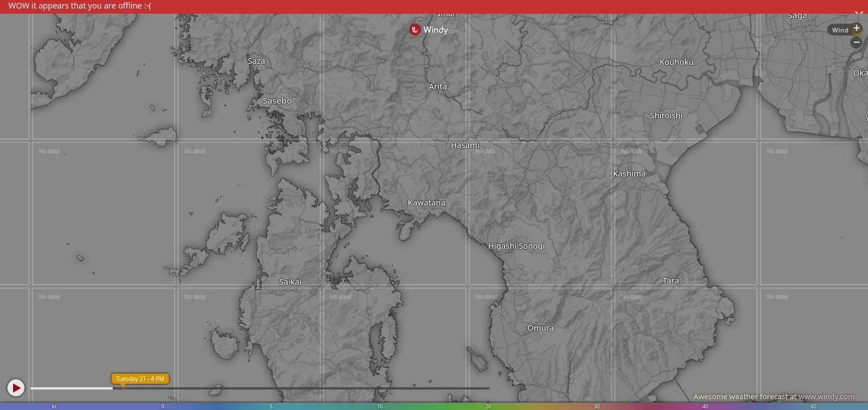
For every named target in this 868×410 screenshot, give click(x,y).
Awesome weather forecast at (774, 396)
